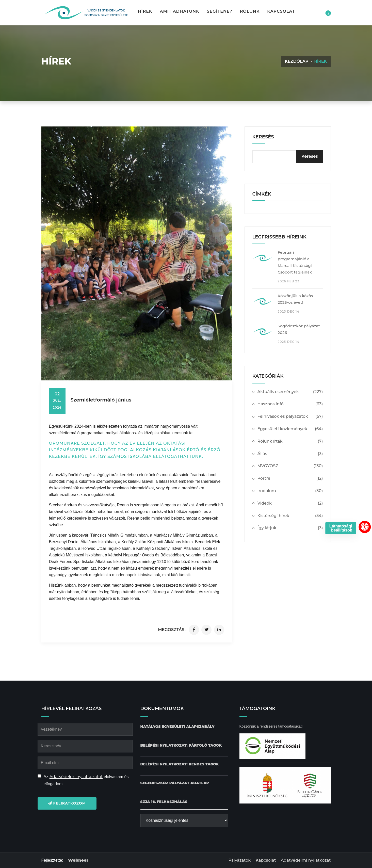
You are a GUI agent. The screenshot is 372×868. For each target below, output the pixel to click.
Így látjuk (290, 528)
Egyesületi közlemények (290, 429)
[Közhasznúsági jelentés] (184, 820)
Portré (290, 479)
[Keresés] (310, 157)
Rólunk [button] (250, 11)
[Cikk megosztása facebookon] (194, 630)
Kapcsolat (281, 11)
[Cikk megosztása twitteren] (206, 630)
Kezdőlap (296, 61)
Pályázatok (239, 860)
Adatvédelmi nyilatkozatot (76, 777)
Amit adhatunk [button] (179, 11)
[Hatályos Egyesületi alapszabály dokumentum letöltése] (177, 727)
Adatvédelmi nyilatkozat (306, 860)
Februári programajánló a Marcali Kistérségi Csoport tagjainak (295, 262)
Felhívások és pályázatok (290, 417)
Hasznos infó (290, 404)
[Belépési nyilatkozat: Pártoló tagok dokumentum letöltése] (181, 745)
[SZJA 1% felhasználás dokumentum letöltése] (164, 802)
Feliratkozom (67, 803)
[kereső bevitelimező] (288, 157)
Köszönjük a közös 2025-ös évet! (295, 299)
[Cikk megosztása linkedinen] (219, 630)
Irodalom (290, 491)
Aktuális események (290, 392)
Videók (290, 503)
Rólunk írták (290, 441)
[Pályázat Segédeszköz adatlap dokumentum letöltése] (175, 783)
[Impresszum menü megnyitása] (328, 13)
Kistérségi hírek (290, 516)
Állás (290, 454)
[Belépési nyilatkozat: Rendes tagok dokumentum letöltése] (180, 764)
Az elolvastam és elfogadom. (86, 780)
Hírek (145, 11)
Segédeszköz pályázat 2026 (299, 329)
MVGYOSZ (290, 466)
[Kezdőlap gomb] (86, 13)
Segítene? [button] (220, 11)
